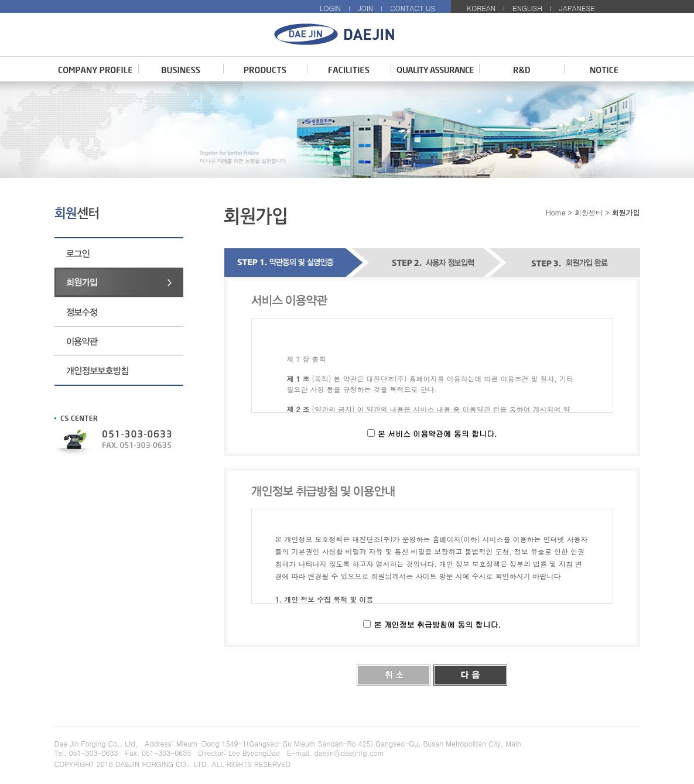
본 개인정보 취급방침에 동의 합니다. (437, 624)
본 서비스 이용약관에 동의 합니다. (437, 434)
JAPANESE (577, 8)
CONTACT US (413, 8)
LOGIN (330, 8)
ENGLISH (527, 8)
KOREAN (481, 8)
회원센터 (589, 212)
